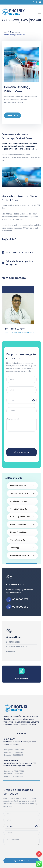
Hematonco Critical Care (20, 555)
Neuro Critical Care (18, 524)
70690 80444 (18, 774)
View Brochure (21, 679)
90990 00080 (19, 750)
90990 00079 (18, 755)
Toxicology (15, 548)
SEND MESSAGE (22, 452)
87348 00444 (18, 776)
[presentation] (24, 440)
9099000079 (20, 600)
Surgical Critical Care (19, 493)
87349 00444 (19, 771)
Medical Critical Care (19, 486)
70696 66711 (18, 752)
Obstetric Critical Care (19, 509)
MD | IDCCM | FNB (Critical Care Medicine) (20, 332)
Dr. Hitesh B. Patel (15, 329)
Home (5, 32)
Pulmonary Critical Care (20, 517)
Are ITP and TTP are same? (20, 252)
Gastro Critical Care (18, 540)
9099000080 (20, 607)
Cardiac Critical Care (19, 501)
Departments (15, 32)
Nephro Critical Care (19, 532)
